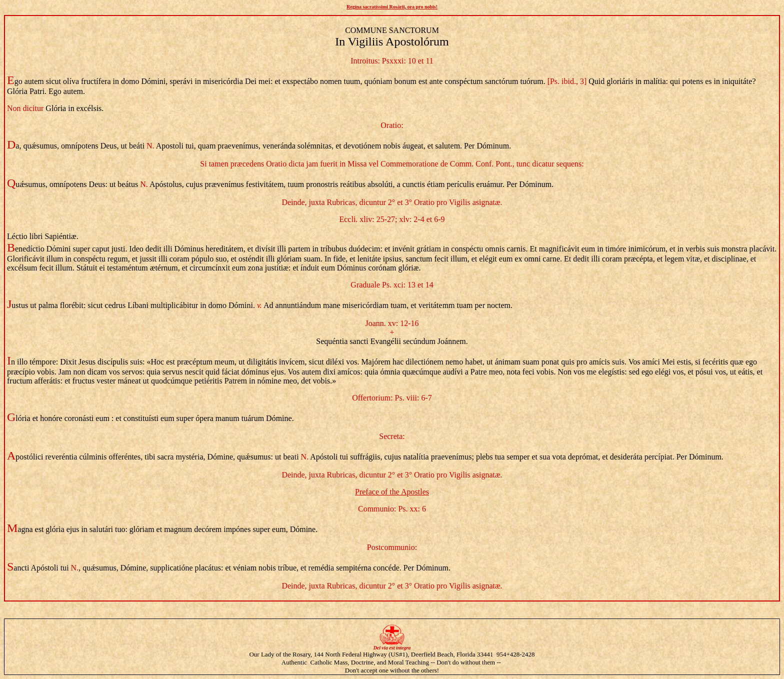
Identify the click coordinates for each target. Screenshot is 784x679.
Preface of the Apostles (392, 492)
